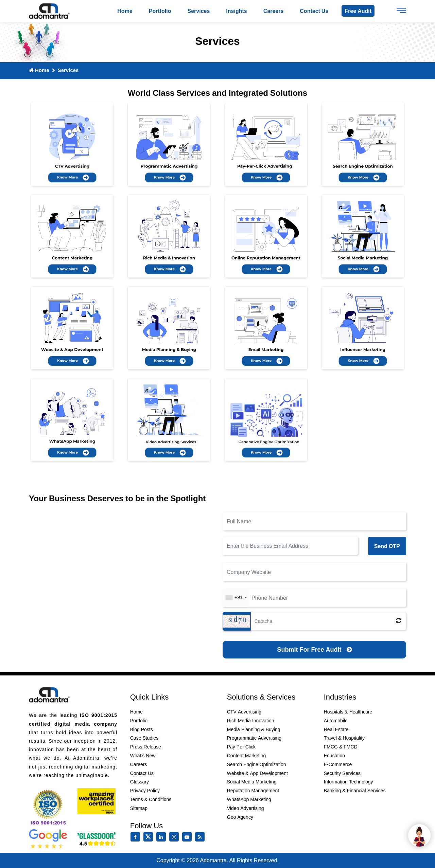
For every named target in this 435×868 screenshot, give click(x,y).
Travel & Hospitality (344, 738)
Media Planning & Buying (254, 729)
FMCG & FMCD (341, 747)
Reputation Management (253, 791)
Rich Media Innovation (251, 721)
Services (199, 11)
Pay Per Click (241, 747)
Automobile (336, 721)
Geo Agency (240, 817)
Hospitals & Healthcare (348, 712)
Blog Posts (142, 729)
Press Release (146, 747)
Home (125, 11)
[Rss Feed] (201, 837)
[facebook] (137, 837)
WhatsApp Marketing (249, 799)
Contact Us (142, 773)
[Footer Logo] (49, 695)
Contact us (314, 11)
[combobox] (236, 598)
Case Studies (144, 738)
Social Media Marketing (252, 782)
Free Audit (358, 11)
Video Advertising (246, 808)
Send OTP (387, 546)
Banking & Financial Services (355, 791)
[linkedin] (162, 837)
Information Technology (349, 782)
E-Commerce (338, 764)
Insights (236, 11)
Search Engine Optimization (257, 764)
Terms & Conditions (151, 799)
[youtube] (188, 837)
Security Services (342, 773)
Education (334, 756)
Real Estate (336, 729)
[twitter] (150, 840)
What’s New (143, 756)
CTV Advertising (244, 712)
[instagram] (175, 837)
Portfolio (160, 11)
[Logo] (49, 12)
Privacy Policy (145, 791)
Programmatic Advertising (254, 738)
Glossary (140, 782)
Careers (274, 11)
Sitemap (139, 808)
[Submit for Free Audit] (314, 650)
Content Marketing (247, 756)
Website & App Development (257, 773)
